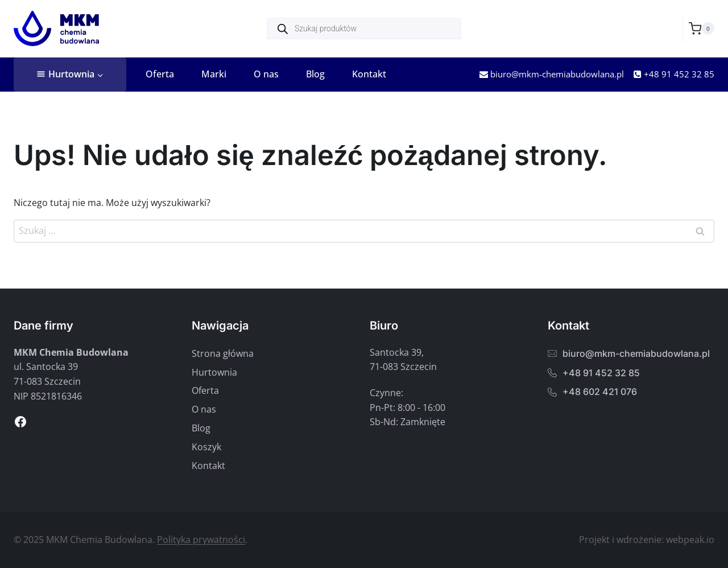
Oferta (160, 74)
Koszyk (206, 447)
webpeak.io (690, 540)
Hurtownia (214, 372)
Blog (315, 74)
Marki (214, 74)
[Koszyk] (702, 28)
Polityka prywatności (201, 540)
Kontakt (369, 74)
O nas (266, 74)
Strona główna (223, 353)
